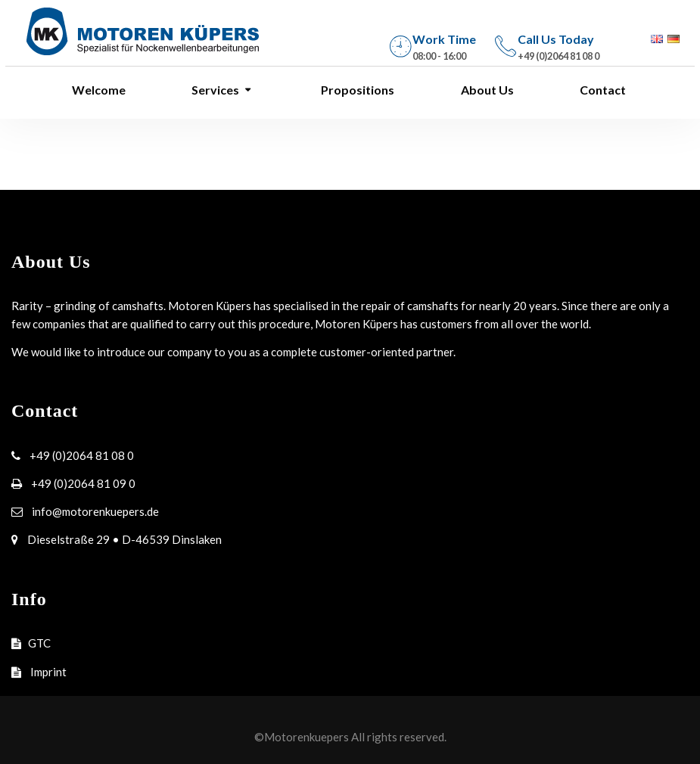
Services (214, 90)
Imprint (47, 672)
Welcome (98, 90)
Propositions (356, 90)
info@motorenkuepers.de (94, 511)
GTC (39, 643)
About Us (486, 90)
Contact (602, 90)
